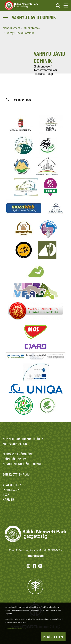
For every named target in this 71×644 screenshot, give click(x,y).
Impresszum (35, 556)
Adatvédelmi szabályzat (15, 628)
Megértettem (53, 637)
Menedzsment (11, 28)
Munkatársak (32, 28)
